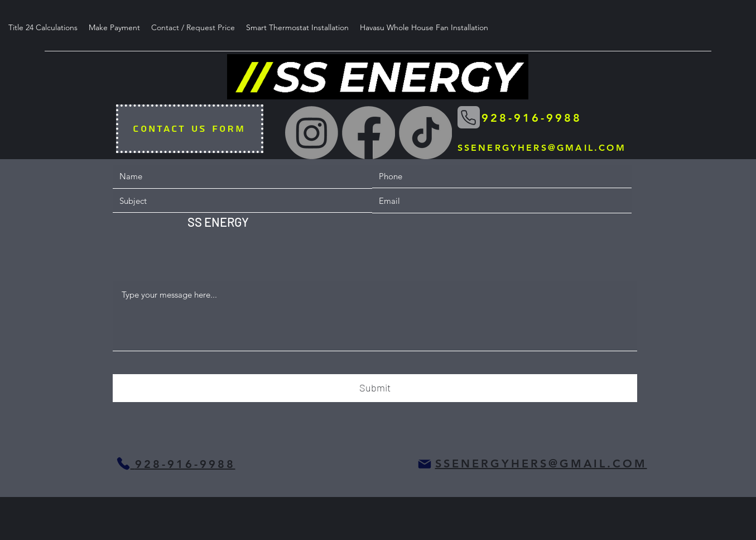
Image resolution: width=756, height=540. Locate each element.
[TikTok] (425, 133)
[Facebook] (369, 133)
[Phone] (469, 117)
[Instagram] (312, 133)
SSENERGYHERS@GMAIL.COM (542, 148)
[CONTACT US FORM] (190, 129)
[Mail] (425, 464)
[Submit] (375, 388)
